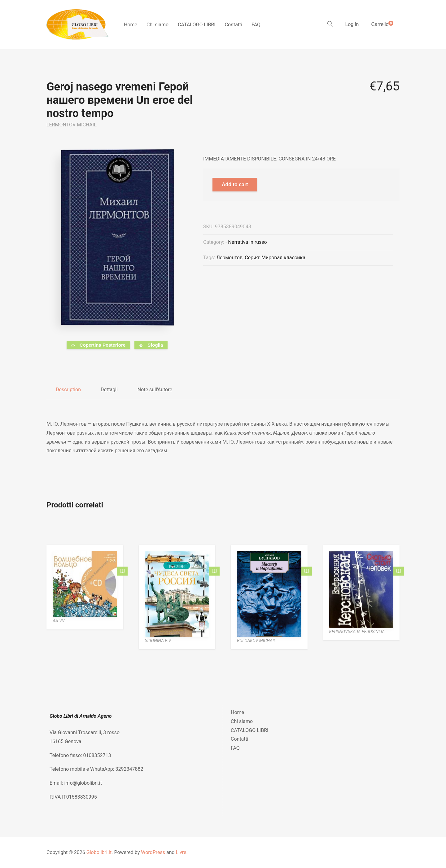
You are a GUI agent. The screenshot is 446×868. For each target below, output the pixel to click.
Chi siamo (157, 25)
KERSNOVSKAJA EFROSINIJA (357, 632)
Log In (352, 24)
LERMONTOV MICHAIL (72, 125)
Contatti (234, 25)
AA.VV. (59, 621)
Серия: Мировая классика (275, 258)
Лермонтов (229, 258)
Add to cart (235, 184)
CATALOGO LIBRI (197, 25)
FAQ (256, 25)
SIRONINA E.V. (158, 641)
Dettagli (109, 390)
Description (68, 390)
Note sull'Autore (155, 390)
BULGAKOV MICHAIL (256, 641)
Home (131, 25)
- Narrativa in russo (246, 242)
